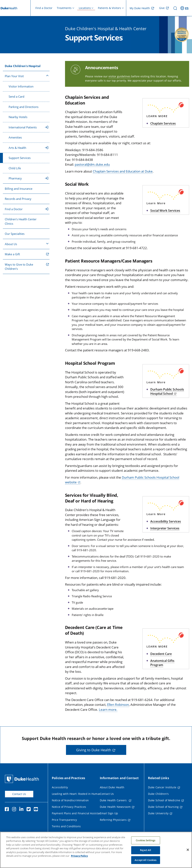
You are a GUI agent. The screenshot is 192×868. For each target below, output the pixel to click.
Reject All (146, 854)
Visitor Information (21, 86)
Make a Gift (12, 254)
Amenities (15, 137)
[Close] (188, 853)
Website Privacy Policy (66, 833)
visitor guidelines (119, 76)
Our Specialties (15, 234)
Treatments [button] (64, 8)
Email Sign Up (109, 813)
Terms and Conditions (66, 826)
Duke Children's (158, 794)
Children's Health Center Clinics (21, 221)
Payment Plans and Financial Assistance (78, 813)
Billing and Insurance (19, 189)
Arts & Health (28, 148)
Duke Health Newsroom (115, 807)
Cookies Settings (146, 844)
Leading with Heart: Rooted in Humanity (78, 794)
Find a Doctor (44, 8)
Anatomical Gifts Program (162, 663)
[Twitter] (29, 810)
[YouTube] (37, 810)
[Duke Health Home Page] (23, 779)
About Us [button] (27, 244)
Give (162, 8)
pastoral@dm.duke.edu (92, 164)
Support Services (20, 158)
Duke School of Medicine (164, 800)
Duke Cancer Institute (162, 787)
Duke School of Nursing (163, 807)
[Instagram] (15, 810)
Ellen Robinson (118, 705)
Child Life (15, 168)
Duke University (158, 813)
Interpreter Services (165, 528)
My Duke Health (140, 8)
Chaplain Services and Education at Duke (123, 171)
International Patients (28, 127)
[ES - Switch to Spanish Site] (185, 8)
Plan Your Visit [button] (27, 76)
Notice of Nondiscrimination (70, 800)
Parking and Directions (24, 107)
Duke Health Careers (114, 800)
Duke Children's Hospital (23, 66)
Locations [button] (85, 8)
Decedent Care (161, 654)
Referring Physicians (113, 820)
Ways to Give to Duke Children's (19, 267)
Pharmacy (28, 178)
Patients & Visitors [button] (109, 8)
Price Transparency (64, 820)
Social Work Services (165, 211)
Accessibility (60, 787)
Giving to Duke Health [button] (94, 750)
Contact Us (19, 794)
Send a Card (16, 96)
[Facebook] (8, 810)
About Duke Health (112, 787)
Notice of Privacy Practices (69, 807)
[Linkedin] (22, 810)
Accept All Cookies (146, 864)
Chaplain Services (163, 123)
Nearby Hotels (18, 117)
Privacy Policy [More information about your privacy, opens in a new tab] (79, 860)
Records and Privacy (18, 199)
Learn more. (108, 710)
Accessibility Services (166, 521)
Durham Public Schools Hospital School (167, 391)
